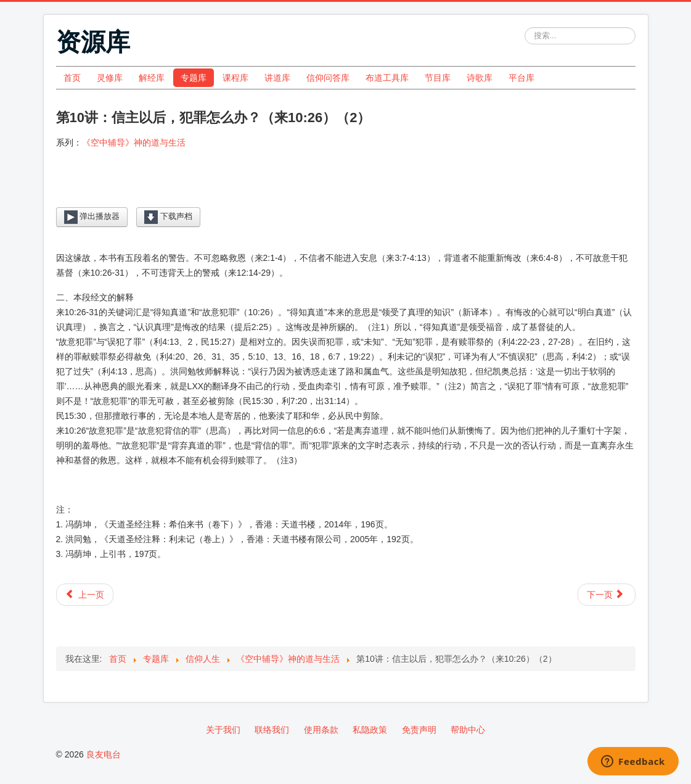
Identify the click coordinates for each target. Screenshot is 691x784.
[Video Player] (346, 188)
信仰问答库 (328, 78)
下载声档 (168, 217)
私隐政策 (370, 730)
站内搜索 (525, 27)
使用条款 (321, 730)
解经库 (152, 78)
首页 (72, 78)
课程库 (235, 78)
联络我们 (272, 730)
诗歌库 (480, 78)
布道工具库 (387, 78)
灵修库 (110, 78)
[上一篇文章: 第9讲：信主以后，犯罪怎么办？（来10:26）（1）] (85, 595)
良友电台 (104, 754)
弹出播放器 (92, 217)
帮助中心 (468, 730)
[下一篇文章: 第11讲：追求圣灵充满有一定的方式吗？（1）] (606, 595)
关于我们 (223, 730)
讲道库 (277, 78)
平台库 (521, 78)
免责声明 (419, 730)
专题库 (194, 78)
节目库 (438, 78)
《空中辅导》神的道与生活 (134, 142)
